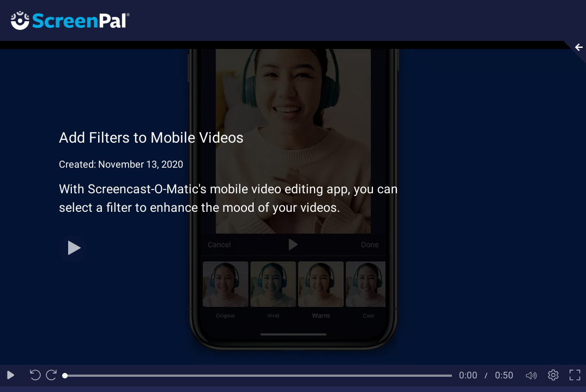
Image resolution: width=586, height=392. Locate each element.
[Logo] (65, 20)
